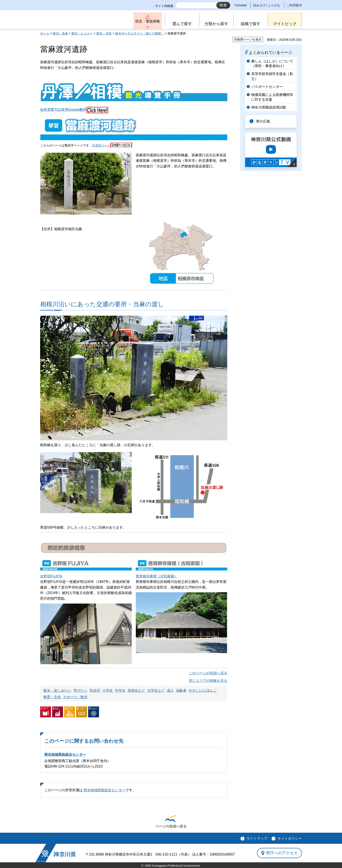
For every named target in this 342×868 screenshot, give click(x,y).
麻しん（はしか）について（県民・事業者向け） (272, 64)
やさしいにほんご (203, 690)
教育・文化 (52, 697)
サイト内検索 (164, 6)
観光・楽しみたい (57, 690)
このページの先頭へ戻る (208, 673)
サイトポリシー (290, 838)
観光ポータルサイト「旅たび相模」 (140, 33)
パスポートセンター (267, 87)
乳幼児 (95, 690)
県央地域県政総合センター (65, 755)
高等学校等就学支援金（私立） (272, 76)
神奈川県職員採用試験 (269, 107)
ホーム (45, 33)
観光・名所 (104, 33)
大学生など (156, 690)
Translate (241, 5)
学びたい (80, 690)
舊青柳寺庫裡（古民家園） (157, 576)
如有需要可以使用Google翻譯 (74, 110)
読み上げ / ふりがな (267, 5)
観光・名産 (60, 33)
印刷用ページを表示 (248, 39)
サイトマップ (257, 838)
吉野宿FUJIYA (51, 576)
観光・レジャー (82, 33)
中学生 (120, 690)
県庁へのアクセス (282, 853)
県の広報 (263, 121)
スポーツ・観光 (75, 697)
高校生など (136, 690)
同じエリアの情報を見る (208, 681)
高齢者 (181, 690)
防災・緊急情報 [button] (148, 21)
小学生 (108, 690)
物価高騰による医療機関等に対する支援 (272, 97)
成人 (170, 690)
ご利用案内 (294, 5)
